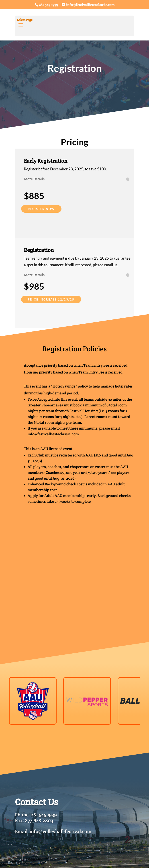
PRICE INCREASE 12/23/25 (51, 299)
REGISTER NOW (41, 209)
